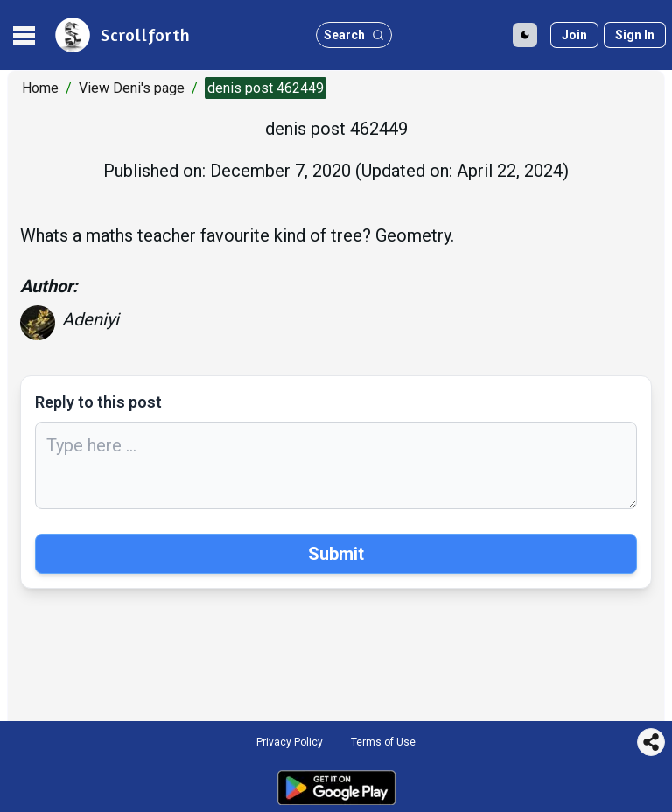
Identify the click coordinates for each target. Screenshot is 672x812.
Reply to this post (98, 402)
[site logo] (121, 35)
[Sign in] (635, 35)
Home (40, 88)
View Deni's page (132, 88)
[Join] (574, 35)
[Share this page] (651, 742)
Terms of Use (383, 742)
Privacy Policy (290, 742)
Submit (336, 554)
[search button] (354, 35)
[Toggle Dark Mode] (525, 35)
